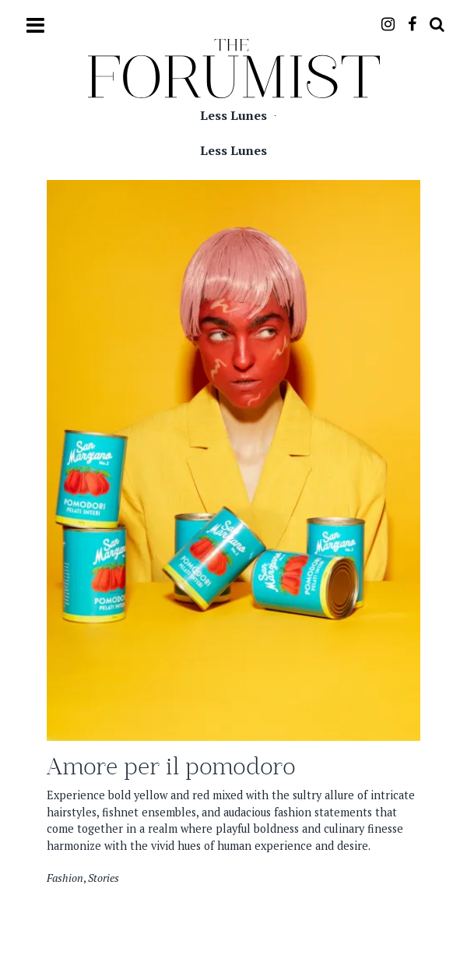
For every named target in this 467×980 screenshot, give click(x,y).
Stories (104, 878)
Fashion (65, 878)
